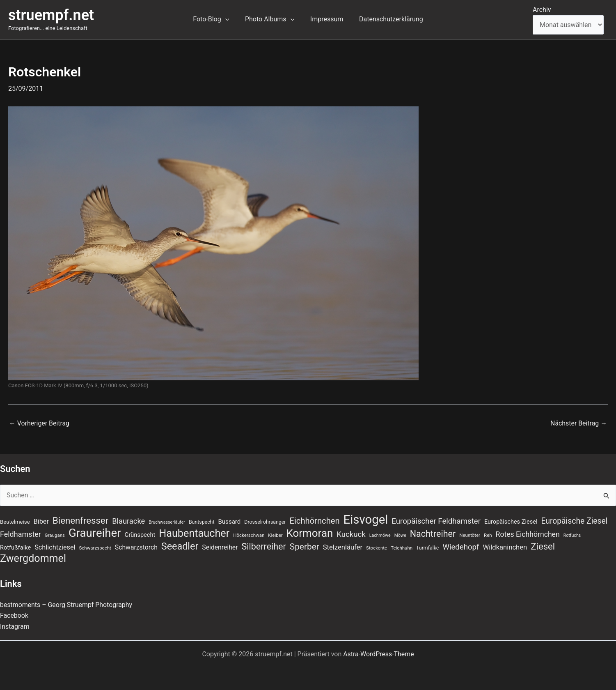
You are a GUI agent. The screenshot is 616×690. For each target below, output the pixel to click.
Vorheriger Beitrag (39, 423)
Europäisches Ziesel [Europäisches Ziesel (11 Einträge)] (511, 521)
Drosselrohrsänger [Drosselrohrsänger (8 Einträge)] (265, 522)
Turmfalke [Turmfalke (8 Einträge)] (427, 548)
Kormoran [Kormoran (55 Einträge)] (310, 533)
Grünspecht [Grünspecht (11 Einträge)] (140, 535)
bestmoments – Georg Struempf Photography (67, 605)
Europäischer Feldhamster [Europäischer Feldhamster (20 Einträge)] (436, 521)
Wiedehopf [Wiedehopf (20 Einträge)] (461, 547)
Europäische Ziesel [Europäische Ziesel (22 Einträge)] (574, 521)
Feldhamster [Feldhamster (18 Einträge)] (21, 534)
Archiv (542, 10)
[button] (229, 19)
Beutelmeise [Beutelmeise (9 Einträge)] (15, 521)
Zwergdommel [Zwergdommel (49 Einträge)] (33, 559)
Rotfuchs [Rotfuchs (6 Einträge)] (572, 535)
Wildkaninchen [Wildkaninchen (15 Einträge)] (505, 547)
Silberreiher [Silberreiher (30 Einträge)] (264, 546)
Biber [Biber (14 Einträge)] (41, 521)
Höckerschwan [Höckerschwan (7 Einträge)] (249, 535)
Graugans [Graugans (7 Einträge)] (55, 535)
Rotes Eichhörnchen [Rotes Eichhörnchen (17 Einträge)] (528, 534)
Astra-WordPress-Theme (379, 654)
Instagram (15, 627)
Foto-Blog (215, 19)
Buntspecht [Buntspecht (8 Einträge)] (202, 522)
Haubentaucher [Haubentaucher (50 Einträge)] (194, 534)
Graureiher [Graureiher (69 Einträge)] (95, 533)
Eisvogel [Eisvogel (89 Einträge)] (366, 519)
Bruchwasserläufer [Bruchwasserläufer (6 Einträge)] (167, 522)
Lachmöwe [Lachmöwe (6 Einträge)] (380, 535)
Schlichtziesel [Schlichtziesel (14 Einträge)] (55, 547)
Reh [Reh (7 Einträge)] (488, 535)
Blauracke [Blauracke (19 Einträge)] (128, 521)
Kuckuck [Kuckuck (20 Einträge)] (351, 534)
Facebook (14, 615)
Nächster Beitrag (578, 423)
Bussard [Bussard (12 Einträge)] (229, 521)
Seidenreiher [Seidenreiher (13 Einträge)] (220, 547)
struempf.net (51, 15)
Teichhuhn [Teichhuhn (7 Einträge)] (402, 548)
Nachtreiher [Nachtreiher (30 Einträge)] (433, 534)
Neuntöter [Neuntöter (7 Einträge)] (470, 535)
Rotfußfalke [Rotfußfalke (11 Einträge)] (15, 547)
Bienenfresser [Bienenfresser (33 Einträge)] (80, 520)
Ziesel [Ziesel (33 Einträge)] (543, 546)
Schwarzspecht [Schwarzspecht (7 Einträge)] (95, 548)
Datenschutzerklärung (387, 19)
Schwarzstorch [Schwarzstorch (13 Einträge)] (136, 547)
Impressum (325, 19)
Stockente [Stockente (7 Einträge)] (377, 548)
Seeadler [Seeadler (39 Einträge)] (180, 546)
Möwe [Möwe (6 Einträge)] (400, 535)
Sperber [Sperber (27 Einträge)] (305, 547)
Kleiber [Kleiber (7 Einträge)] (275, 535)
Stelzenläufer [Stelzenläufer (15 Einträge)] (343, 547)
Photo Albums (271, 19)
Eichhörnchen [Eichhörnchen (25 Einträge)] (315, 520)
